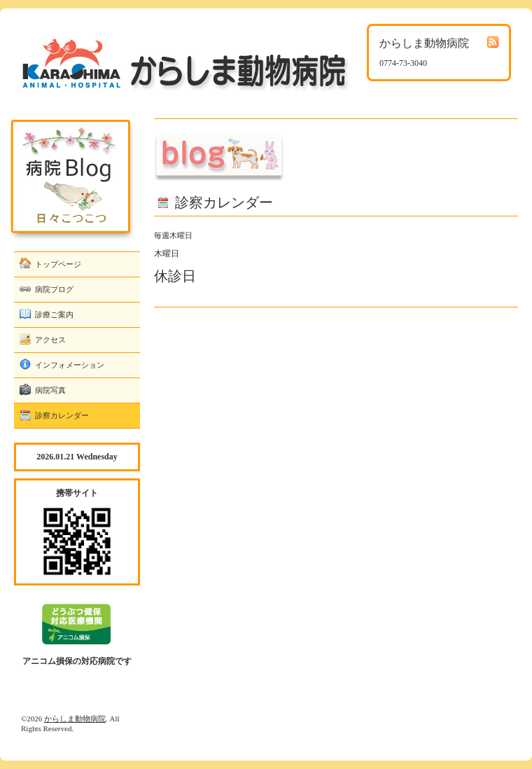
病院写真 (50, 390)
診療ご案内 (54, 314)
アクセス (50, 340)
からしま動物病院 (75, 719)
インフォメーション (70, 365)
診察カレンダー (62, 415)
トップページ (58, 264)
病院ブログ (54, 289)
